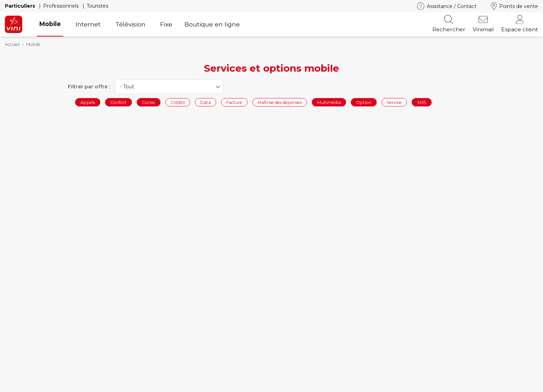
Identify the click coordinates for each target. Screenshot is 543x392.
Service (394, 102)
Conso (149, 102)
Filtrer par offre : (89, 87)
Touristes (97, 6)
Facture (234, 102)
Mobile (50, 24)
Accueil (12, 44)
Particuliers (21, 6)
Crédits (178, 102)
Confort (119, 102)
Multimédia (329, 102)
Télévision (130, 24)
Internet (88, 24)
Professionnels (62, 6)
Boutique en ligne (212, 24)
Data (206, 102)
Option (364, 102)
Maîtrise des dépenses (280, 102)
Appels (88, 102)
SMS (422, 102)
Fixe (166, 24)
